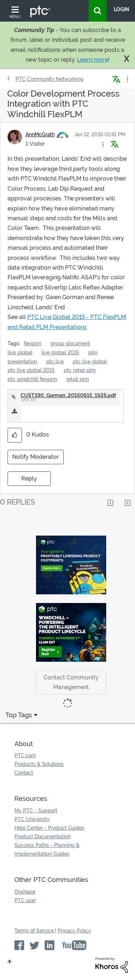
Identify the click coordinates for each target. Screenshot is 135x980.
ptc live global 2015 (31, 370)
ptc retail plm (80, 370)
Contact (24, 773)
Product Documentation (42, 837)
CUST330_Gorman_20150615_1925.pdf (68, 395)
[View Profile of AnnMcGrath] (40, 134)
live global (20, 352)
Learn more (93, 60)
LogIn (121, 9)
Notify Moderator (36, 457)
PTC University (32, 819)
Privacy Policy (74, 931)
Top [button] (10, 962)
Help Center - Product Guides (49, 828)
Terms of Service (34, 931)
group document (70, 343)
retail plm (78, 379)
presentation (22, 362)
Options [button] (127, 79)
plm (93, 352)
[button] (103, 145)
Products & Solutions (39, 764)
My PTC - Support (36, 811)
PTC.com (25, 755)
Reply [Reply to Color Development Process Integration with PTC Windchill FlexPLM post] (29, 478)
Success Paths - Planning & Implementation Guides (47, 850)
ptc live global (90, 362)
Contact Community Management (71, 682)
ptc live (55, 362)
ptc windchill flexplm (32, 379)
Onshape (25, 892)
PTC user (25, 900)
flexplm (33, 343)
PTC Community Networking (49, 79)
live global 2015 (60, 352)
